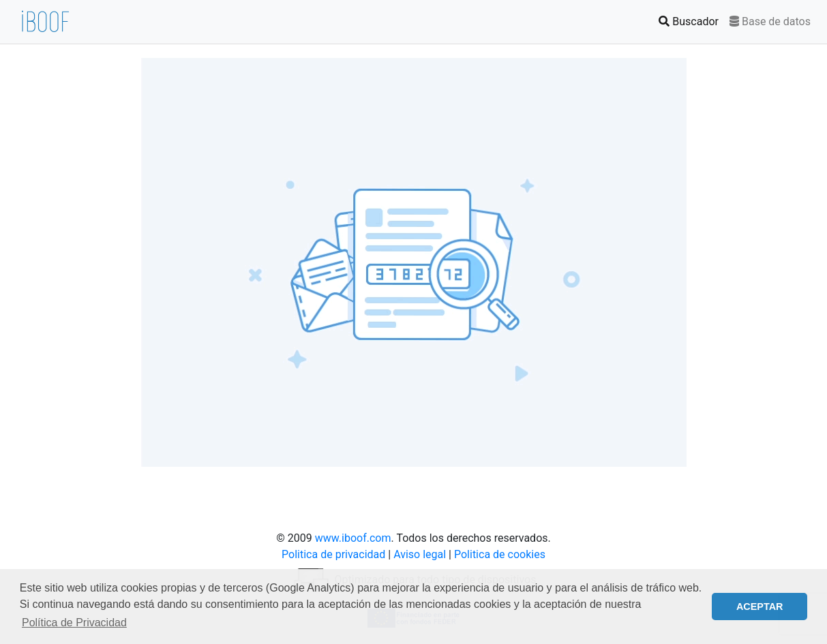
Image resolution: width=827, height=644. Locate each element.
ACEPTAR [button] (760, 607)
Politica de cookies (500, 554)
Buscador (691, 20)
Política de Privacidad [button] (74, 623)
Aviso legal (420, 554)
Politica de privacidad (333, 554)
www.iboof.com (353, 538)
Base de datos (770, 21)
